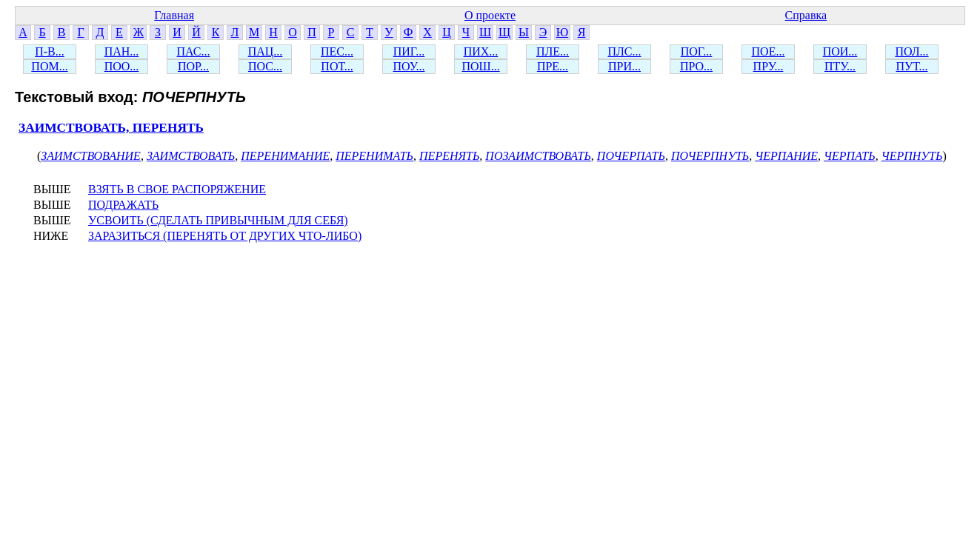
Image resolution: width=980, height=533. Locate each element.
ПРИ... (624, 66)
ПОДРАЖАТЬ (123, 205)
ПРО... (696, 66)
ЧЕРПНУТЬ (912, 156)
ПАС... (194, 51)
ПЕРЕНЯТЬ (449, 156)
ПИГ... (409, 51)
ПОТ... (337, 66)
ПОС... (265, 66)
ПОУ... (409, 66)
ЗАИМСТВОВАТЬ (191, 156)
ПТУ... (840, 66)
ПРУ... (769, 66)
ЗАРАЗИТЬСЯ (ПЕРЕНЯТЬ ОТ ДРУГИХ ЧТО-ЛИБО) (225, 236)
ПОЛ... (911, 51)
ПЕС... (337, 51)
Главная (174, 15)
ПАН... (122, 51)
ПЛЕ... (553, 51)
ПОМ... (49, 66)
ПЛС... (624, 51)
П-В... (50, 51)
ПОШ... (480, 66)
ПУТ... (911, 66)
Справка (806, 15)
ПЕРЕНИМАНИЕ (285, 156)
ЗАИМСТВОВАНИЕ (91, 156)
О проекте (490, 15)
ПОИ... (840, 51)
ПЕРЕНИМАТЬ (374, 156)
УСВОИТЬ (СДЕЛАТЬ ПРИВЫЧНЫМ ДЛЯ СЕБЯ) (218, 220)
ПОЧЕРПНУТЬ (710, 156)
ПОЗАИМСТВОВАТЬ (538, 156)
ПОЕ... (769, 51)
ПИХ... (481, 51)
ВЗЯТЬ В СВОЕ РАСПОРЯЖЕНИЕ (177, 189)
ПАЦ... (266, 51)
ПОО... (122, 66)
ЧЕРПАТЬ (850, 156)
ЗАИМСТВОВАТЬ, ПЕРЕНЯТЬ (111, 128)
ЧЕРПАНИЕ (786, 156)
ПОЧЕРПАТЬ (631, 156)
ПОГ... (697, 51)
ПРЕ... (553, 66)
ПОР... (193, 66)
